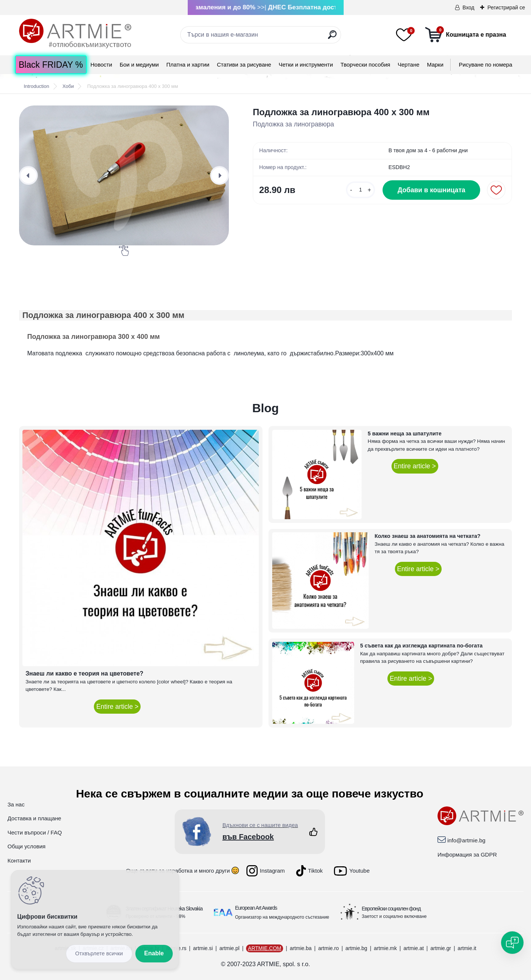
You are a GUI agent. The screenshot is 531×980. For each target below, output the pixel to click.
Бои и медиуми (139, 65)
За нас (16, 804)
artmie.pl (230, 948)
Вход (469, 7)
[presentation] (28, 175)
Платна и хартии (188, 65)
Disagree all (99, 954)
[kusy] (360, 190)
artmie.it (467, 948)
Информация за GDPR (467, 855)
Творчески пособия (365, 65)
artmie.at (414, 948)
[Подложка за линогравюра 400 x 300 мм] (124, 175)
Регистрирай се (506, 7)
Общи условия (27, 846)
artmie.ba (301, 948)
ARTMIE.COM (265, 948)
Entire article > (117, 707)
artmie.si (203, 948)
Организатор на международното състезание (282, 917)
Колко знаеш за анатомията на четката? (428, 536)
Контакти (19, 860)
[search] (332, 38)
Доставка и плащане (34, 818)
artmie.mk (385, 948)
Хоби (68, 86)
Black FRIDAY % (51, 65)
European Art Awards (256, 908)
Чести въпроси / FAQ (35, 832)
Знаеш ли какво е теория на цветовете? (84, 673)
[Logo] (75, 34)
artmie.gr (441, 948)
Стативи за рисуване (244, 65)
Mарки (435, 65)
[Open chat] (512, 943)
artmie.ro (329, 948)
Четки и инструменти (306, 65)
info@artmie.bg (466, 840)
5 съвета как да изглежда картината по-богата (421, 646)
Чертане (409, 65)
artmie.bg (356, 948)
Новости (101, 65)
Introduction (36, 86)
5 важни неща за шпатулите (404, 434)
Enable (154, 953)
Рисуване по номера (486, 65)
